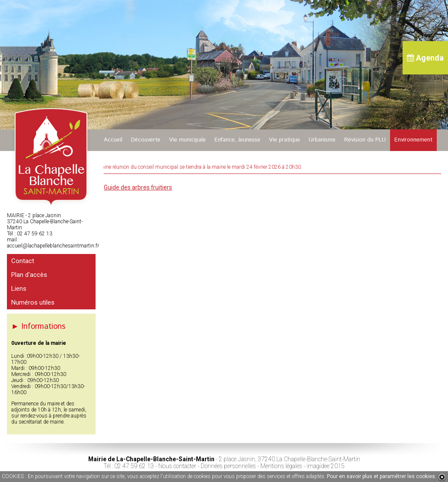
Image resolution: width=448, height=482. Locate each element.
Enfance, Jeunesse (237, 140)
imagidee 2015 (326, 466)
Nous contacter (177, 466)
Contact (23, 261)
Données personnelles (228, 466)
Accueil (113, 140)
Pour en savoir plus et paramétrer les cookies (381, 476)
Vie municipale (187, 140)
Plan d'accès (29, 275)
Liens (19, 289)
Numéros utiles (33, 302)
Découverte (146, 140)
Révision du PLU (365, 140)
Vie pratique (285, 140)
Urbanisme (322, 140)
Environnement (413, 140)
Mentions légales (281, 466)
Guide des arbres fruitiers (138, 187)
